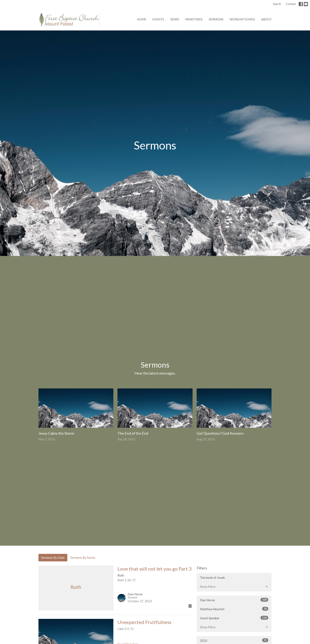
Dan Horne (234, 600)
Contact (291, 4)
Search (277, 4)
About (266, 19)
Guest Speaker (234, 618)
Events (158, 19)
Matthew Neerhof (234, 609)
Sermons (216, 19)
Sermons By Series (83, 558)
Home (142, 19)
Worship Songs (242, 19)
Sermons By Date (53, 558)
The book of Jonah (212, 578)
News (175, 19)
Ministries (194, 19)
